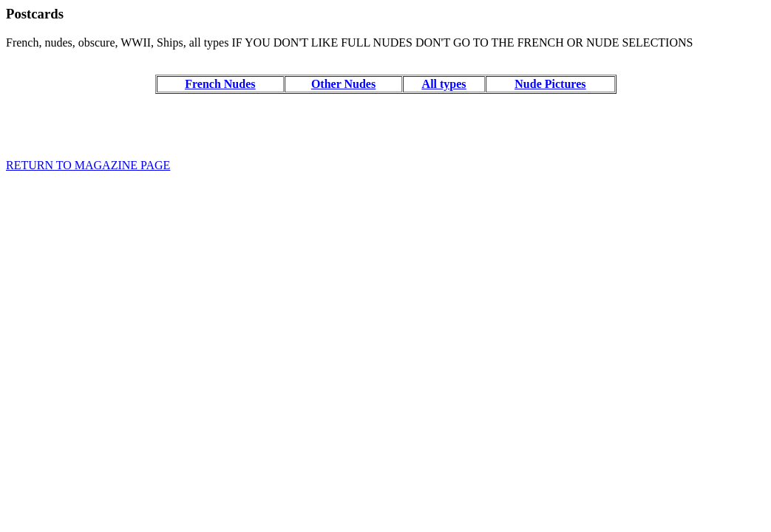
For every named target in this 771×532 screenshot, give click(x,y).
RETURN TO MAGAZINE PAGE (88, 165)
